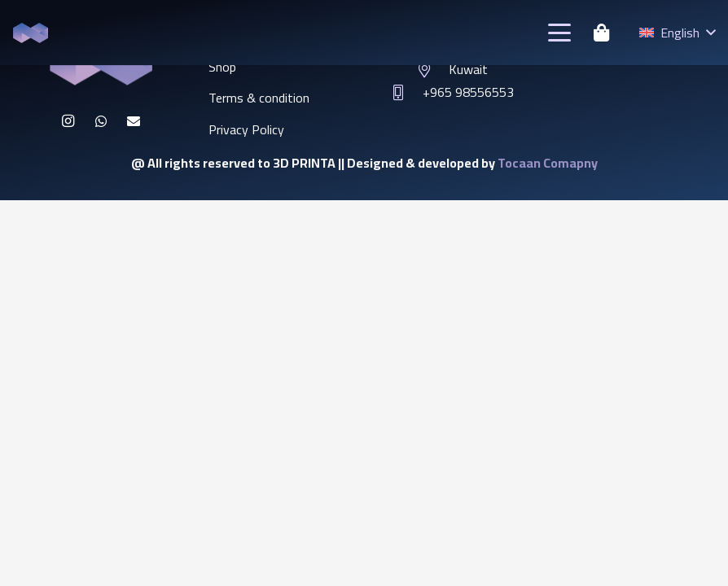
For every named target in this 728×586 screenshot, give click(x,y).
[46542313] (31, 33)
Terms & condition (259, 98)
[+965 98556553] (406, 92)
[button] (559, 33)
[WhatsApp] (101, 121)
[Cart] (601, 33)
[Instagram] (68, 121)
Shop (222, 67)
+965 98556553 (468, 92)
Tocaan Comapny (548, 163)
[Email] (134, 121)
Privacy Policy (246, 129)
